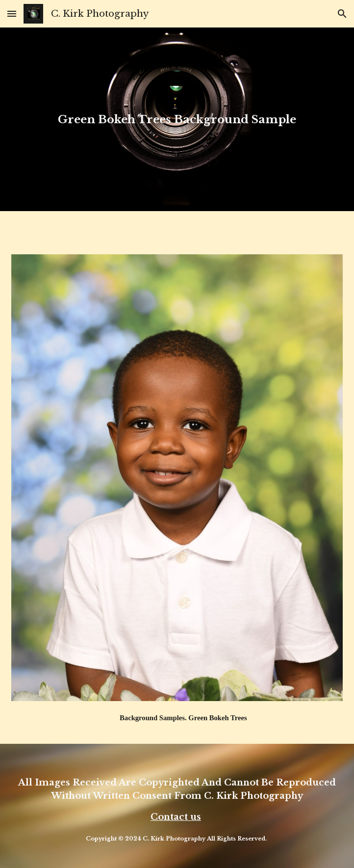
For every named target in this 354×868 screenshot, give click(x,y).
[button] (12, 14)
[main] (177, 119)
